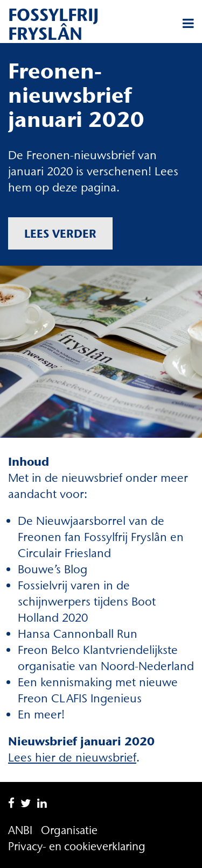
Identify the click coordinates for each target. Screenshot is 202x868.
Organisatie (69, 830)
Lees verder (60, 233)
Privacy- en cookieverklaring (77, 846)
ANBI (20, 830)
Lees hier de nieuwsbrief (72, 757)
